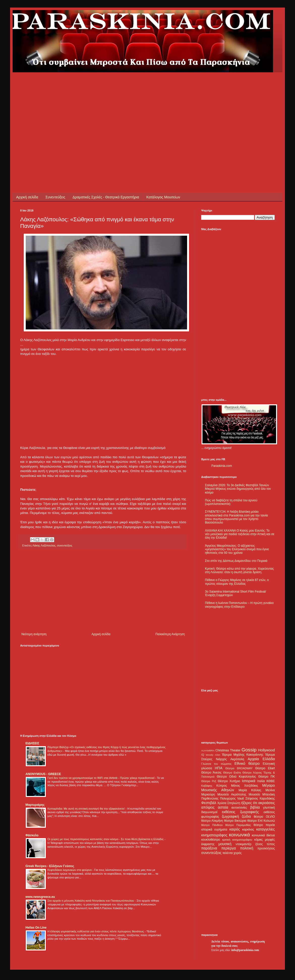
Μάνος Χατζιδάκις (244, 786)
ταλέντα (228, 853)
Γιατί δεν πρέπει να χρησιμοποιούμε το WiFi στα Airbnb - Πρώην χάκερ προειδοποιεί (101, 778)
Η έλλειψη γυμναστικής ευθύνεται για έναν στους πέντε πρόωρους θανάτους (96, 931)
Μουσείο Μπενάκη (262, 794)
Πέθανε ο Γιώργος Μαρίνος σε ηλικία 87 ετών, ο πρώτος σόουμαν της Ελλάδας (237, 582)
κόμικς (258, 840)
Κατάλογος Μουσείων (163, 197)
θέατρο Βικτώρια (235, 821)
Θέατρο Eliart (265, 768)
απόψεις (208, 807)
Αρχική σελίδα (27, 197)
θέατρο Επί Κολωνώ (261, 821)
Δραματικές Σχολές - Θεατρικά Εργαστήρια (106, 197)
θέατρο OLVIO (264, 817)
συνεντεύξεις (65, 545)
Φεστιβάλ (209, 803)
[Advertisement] (107, 108)
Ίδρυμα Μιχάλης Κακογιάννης (243, 755)
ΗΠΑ (219, 768)
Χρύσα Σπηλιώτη (229, 803)
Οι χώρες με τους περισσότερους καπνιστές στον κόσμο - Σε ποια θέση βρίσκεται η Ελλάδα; (106, 839)
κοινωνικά (239, 835)
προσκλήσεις (266, 848)
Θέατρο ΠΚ (267, 777)
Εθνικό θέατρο (247, 763)
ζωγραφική (230, 816)
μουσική (225, 844)
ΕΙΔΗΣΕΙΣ (32, 743)
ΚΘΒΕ (271, 781)
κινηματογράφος (214, 835)
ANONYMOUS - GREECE (43, 774)
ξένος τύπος (265, 844)
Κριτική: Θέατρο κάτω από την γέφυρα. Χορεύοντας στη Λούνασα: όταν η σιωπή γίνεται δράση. (239, 570)
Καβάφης (207, 786)
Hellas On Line (36, 928)
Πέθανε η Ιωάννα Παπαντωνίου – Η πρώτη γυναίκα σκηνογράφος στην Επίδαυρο (239, 605)
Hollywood (267, 750)
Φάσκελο (32, 835)
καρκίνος (248, 830)
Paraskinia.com (222, 466)
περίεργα (229, 848)
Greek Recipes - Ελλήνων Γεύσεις (50, 866)
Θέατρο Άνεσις (211, 773)
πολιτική (247, 848)
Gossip (249, 750)
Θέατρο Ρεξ (209, 781)
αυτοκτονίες (239, 808)
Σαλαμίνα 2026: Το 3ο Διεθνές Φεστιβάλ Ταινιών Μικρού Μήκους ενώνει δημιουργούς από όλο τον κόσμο (238, 489)
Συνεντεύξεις (55, 197)
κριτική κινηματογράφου (237, 840)
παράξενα (209, 848)
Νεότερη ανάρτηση (34, 634)
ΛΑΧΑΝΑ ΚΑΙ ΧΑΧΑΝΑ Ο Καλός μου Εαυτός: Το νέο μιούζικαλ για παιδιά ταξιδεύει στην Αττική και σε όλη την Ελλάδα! (240, 534)
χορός (238, 853)
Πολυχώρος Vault (232, 799)
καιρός (235, 829)
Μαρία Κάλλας (250, 790)
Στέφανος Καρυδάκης (260, 799)
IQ (203, 755)
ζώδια (246, 816)
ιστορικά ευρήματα (214, 830)
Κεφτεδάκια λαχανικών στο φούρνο (70, 870)
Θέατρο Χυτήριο (229, 781)
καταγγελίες (265, 829)
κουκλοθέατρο (211, 840)
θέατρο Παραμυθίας (238, 825)
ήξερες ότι (249, 803)
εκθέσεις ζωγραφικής (240, 812)
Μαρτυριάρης (35, 805)
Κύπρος (222, 786)
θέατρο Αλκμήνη (212, 821)
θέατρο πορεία (264, 825)
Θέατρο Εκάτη (232, 773)
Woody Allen (213, 755)
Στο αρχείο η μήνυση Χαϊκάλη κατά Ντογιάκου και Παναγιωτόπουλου (91, 901)
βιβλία (255, 807)
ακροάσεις (267, 803)
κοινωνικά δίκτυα (263, 835)
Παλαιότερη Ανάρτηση (170, 634)
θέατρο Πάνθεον (212, 825)
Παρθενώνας (210, 799)
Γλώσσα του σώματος (216, 764)
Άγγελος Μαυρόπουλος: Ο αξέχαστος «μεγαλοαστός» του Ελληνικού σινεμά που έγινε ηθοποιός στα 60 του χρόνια (237, 549)
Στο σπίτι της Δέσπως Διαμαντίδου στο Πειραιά (236, 561)
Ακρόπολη (237, 759)
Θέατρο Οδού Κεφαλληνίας (237, 777)
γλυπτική (269, 808)
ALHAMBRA (208, 751)
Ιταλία (261, 781)
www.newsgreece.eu (40, 897)
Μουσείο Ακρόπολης (232, 794)
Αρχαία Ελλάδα (261, 759)
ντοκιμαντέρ (244, 844)
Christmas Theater (228, 750)
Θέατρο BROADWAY (239, 768)
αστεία (223, 807)
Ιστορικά (248, 781)
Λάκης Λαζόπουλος (44, 545)
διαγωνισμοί (209, 812)
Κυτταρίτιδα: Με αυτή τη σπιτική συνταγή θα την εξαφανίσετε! (86, 809)
